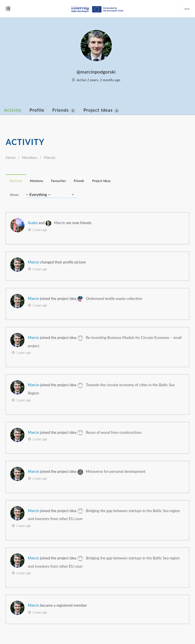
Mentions (37, 181)
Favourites (59, 181)
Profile (37, 110)
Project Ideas (101, 110)
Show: (15, 195)
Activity (13, 110)
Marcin (60, 223)
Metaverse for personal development (116, 471)
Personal (16, 181)
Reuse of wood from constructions (114, 432)
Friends (64, 110)
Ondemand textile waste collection (114, 299)
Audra (33, 223)
